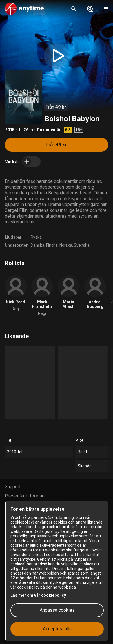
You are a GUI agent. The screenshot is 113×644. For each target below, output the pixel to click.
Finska (52, 245)
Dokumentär (49, 130)
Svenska (82, 245)
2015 (10, 130)
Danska (38, 245)
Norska (66, 245)
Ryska (36, 237)
